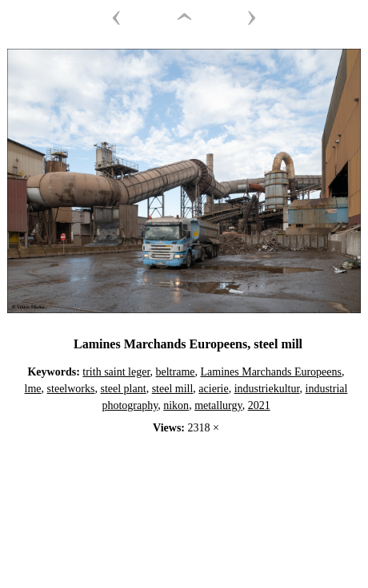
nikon (176, 405)
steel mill (173, 389)
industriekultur (267, 389)
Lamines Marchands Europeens (272, 372)
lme (33, 389)
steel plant (123, 389)
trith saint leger (116, 372)
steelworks (71, 389)
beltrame (176, 372)
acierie (213, 389)
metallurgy (218, 405)
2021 (259, 405)
